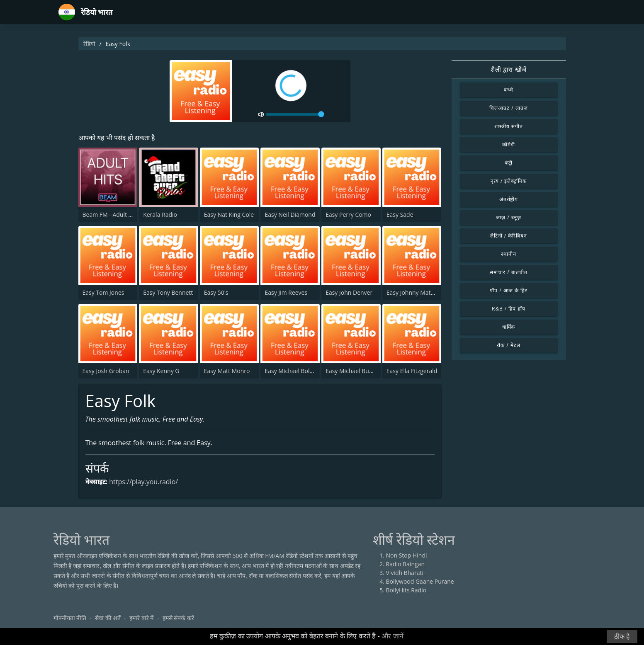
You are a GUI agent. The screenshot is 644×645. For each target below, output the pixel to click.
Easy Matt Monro (227, 371)
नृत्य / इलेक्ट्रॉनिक (509, 181)
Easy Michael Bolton (292, 371)
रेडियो (89, 44)
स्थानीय (509, 254)
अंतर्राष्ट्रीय (509, 199)
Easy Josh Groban (106, 371)
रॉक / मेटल (508, 345)
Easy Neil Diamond (290, 215)
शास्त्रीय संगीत (509, 126)
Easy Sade (400, 215)
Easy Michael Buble (351, 371)
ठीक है (622, 637)
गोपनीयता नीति (70, 618)
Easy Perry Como (348, 215)
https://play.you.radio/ (143, 482)
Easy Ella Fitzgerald (412, 371)
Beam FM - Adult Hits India (118, 215)
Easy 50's (216, 292)
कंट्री (509, 163)
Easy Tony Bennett (168, 292)
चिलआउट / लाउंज (508, 108)
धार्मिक (509, 327)
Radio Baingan (406, 564)
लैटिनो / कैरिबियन (509, 236)
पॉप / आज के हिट (508, 290)
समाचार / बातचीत (508, 272)
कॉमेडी (509, 144)
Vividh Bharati (405, 573)
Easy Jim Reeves (286, 292)
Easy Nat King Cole (229, 215)
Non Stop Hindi (407, 555)
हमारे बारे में (141, 618)
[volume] (295, 114)
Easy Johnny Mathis (413, 292)
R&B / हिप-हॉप (509, 309)
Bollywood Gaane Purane (420, 581)
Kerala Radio (160, 215)
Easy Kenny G (161, 371)
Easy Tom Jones (103, 292)
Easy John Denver (349, 292)
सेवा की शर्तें (108, 618)
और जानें (392, 636)
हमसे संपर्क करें (178, 618)
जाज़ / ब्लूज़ (508, 217)
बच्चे (509, 90)
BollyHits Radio (406, 590)
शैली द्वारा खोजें (509, 69)
